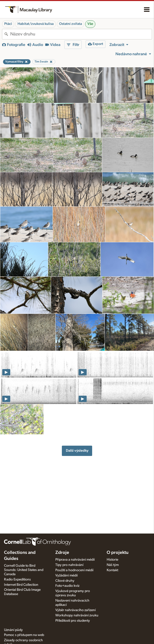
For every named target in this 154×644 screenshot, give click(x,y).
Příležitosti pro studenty (73, 621)
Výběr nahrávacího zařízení (75, 610)
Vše (90, 24)
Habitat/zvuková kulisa (36, 24)
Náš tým (113, 565)
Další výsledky (77, 451)
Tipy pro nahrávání (69, 565)
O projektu (118, 553)
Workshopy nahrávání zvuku (77, 615)
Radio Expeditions (17, 579)
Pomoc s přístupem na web (24, 635)
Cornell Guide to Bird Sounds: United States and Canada (24, 570)
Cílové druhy (65, 581)
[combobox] (81, 34)
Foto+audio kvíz (67, 586)
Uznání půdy (13, 630)
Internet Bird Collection (21, 585)
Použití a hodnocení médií (74, 570)
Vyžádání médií (66, 575)
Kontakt (112, 570)
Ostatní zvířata (70, 24)
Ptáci (8, 24)
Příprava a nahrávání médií (75, 560)
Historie (112, 560)
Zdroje (62, 553)
